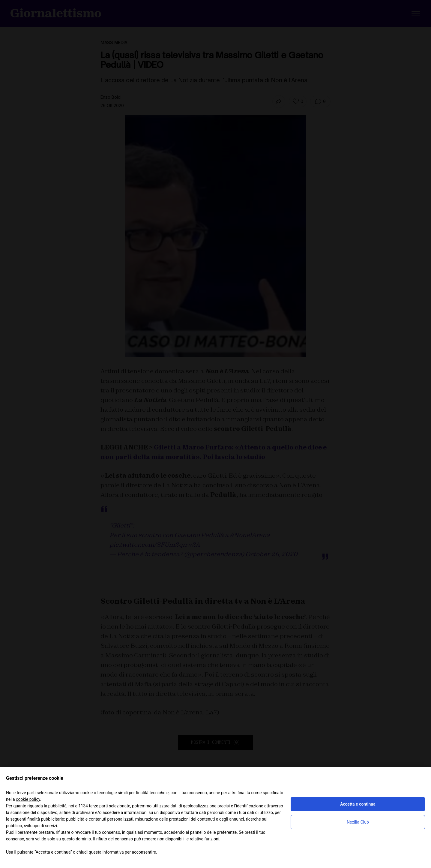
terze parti (98, 806)
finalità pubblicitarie (46, 819)
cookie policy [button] (28, 799)
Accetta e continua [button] (358, 804)
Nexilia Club (358, 822)
